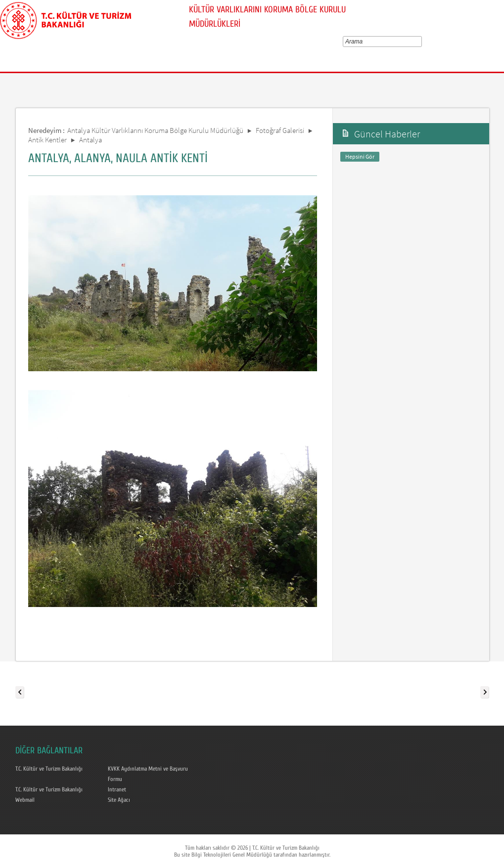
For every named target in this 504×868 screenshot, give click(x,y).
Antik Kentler (47, 140)
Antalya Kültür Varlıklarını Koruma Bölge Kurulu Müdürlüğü (155, 130)
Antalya (91, 140)
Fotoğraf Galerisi (280, 130)
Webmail (25, 800)
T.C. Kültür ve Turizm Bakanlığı (49, 769)
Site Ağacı (119, 800)
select (421, 42)
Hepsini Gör (360, 156)
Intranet (117, 789)
